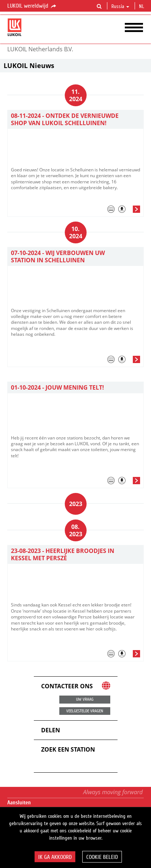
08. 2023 (76, 530)
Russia (120, 7)
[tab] (75, 211)
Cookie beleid (102, 857)
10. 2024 (76, 232)
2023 (76, 504)
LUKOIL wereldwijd (32, 6)
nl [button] (142, 7)
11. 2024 (76, 95)
